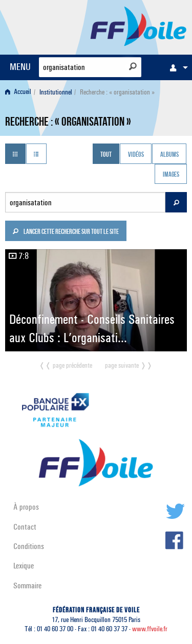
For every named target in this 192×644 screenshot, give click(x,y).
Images (171, 175)
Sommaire (27, 586)
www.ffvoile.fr (150, 629)
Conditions (29, 546)
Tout (106, 155)
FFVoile (138, 26)
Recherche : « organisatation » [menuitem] (117, 92)
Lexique (24, 566)
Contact (25, 527)
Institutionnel (56, 92)
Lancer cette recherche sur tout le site (66, 232)
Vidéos (136, 155)
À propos (26, 507)
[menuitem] (176, 67)
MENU (20, 67)
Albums (169, 155)
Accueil (18, 92)
